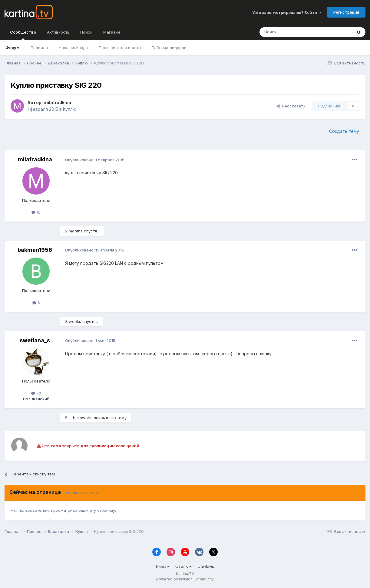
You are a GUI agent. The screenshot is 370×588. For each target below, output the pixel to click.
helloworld (83, 418)
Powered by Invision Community (185, 579)
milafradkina (57, 102)
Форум (13, 48)
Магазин (112, 32)
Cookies (206, 566)
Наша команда (73, 48)
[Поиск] (289, 32)
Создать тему (344, 131)
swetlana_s (35, 340)
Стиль (183, 566)
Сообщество (23, 35)
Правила (39, 48)
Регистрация (346, 12)
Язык (163, 566)
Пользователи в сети (120, 48)
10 (36, 212)
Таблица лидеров (169, 48)
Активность (58, 32)
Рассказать (291, 106)
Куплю (70, 109)
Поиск (86, 32)
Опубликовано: (95, 160)
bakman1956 (35, 250)
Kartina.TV (185, 574)
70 (36, 393)
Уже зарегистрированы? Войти (287, 12)
